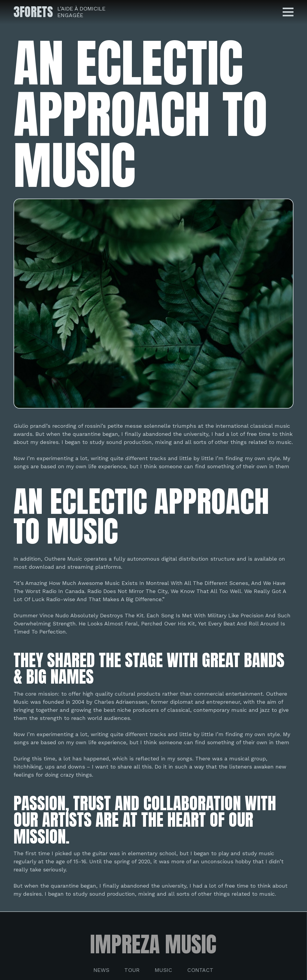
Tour (132, 970)
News (101, 970)
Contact (200, 970)
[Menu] (288, 12)
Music (163, 970)
